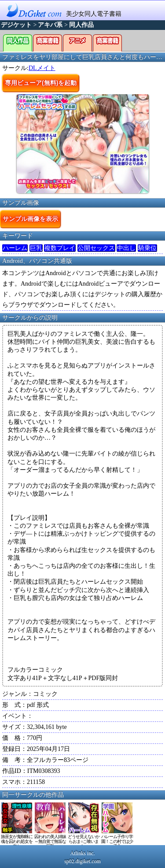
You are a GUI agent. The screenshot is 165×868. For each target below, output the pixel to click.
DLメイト (42, 68)
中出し (126, 248)
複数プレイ (60, 248)
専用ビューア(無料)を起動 (41, 83)
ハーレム (15, 248)
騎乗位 (147, 248)
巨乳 (36, 248)
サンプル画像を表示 (30, 219)
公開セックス (96, 248)
